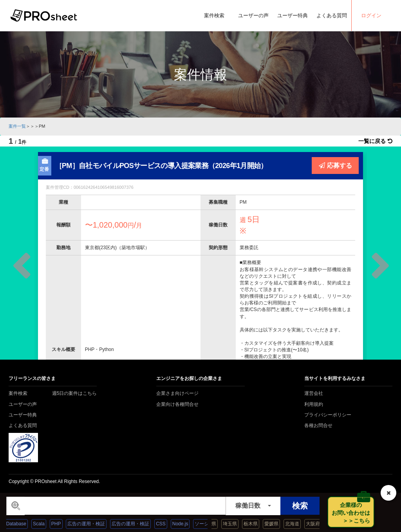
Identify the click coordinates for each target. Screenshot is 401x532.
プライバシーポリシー (328, 415)
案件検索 (214, 15)
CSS (167, 524)
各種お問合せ (318, 425)
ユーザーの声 (253, 15)
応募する (335, 165)
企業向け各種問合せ (177, 404)
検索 (300, 506)
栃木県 (256, 524)
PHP (62, 524)
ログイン (371, 15)
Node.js (187, 524)
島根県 (215, 524)
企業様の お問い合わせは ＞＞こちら (353, 513)
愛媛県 (277, 524)
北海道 (298, 524)
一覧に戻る (375, 141)
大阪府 (319, 524)
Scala (45, 524)
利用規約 (314, 404)
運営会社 (314, 393)
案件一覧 (17, 126)
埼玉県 (236, 524)
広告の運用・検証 (93, 524)
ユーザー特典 (293, 15)
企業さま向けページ (177, 393)
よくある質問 (332, 15)
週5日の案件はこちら (75, 393)
